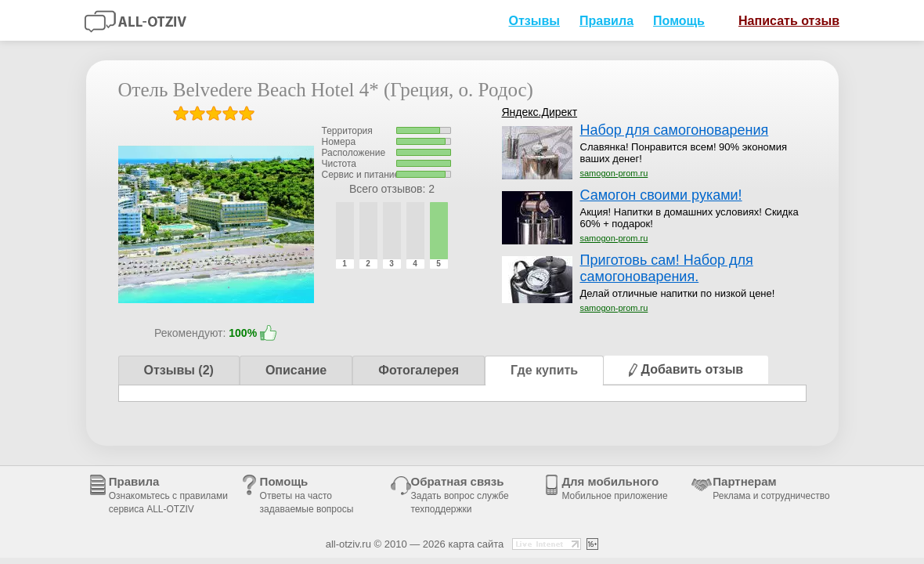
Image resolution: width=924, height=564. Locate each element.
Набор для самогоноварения (675, 130)
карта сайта (476, 544)
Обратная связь (460, 495)
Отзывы (534, 21)
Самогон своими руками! (661, 195)
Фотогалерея (419, 370)
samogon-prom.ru (614, 173)
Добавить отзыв (686, 369)
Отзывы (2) (179, 370)
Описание (296, 370)
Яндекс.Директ (540, 112)
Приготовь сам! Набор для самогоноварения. (667, 268)
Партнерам (771, 488)
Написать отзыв (783, 20)
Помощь (679, 21)
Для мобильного (614, 488)
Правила (606, 21)
